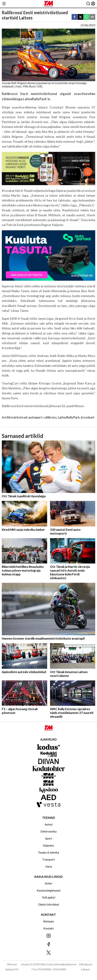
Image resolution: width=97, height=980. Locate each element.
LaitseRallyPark (69, 417)
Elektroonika (48, 831)
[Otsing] (88, 4)
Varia (49, 866)
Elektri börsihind (49, 904)
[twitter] (80, 17)
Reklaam (49, 921)
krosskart (88, 417)
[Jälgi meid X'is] (48, 953)
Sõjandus (48, 845)
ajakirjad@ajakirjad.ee (65, 964)
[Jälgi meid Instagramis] (48, 936)
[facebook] (75, 17)
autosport (35, 417)
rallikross (50, 417)
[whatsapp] (86, 17)
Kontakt (48, 928)
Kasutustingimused (48, 890)
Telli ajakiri (48, 897)
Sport (49, 838)
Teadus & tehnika (48, 852)
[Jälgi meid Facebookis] (48, 944)
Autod (48, 824)
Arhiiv (48, 883)
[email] (92, 17)
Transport (48, 859)
